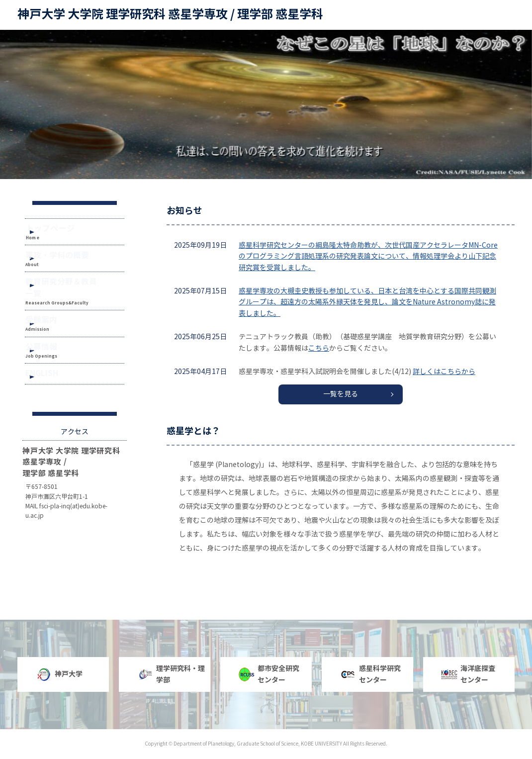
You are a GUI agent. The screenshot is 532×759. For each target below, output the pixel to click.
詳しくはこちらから (444, 372)
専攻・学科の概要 (66, 264)
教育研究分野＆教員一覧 (75, 295)
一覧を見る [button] (341, 394)
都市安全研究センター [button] (269, 674)
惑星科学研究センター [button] (370, 674)
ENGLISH (53, 392)
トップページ (64, 231)
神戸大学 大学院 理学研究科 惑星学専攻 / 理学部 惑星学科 (170, 14)
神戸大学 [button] (59, 674)
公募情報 (53, 360)
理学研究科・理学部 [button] (171, 674)
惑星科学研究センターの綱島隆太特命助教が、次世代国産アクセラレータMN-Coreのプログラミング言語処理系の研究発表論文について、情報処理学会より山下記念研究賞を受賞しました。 (368, 257)
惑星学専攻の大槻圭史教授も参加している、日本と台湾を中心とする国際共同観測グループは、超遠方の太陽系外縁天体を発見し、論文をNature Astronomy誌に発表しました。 (367, 302)
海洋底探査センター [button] (468, 674)
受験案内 (53, 328)
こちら (319, 348)
